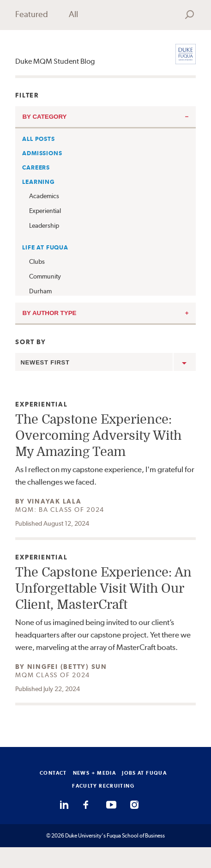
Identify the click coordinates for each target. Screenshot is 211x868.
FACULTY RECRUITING (103, 786)
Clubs (37, 261)
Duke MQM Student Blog (55, 61)
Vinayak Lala (54, 501)
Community (45, 276)
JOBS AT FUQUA (144, 773)
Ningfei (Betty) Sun (67, 667)
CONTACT (53, 773)
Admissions (42, 153)
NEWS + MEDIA (95, 773)
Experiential (45, 211)
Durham (40, 291)
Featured (32, 14)
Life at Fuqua (45, 247)
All (73, 14)
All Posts (38, 139)
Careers (36, 167)
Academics (44, 196)
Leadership (44, 225)
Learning (38, 182)
